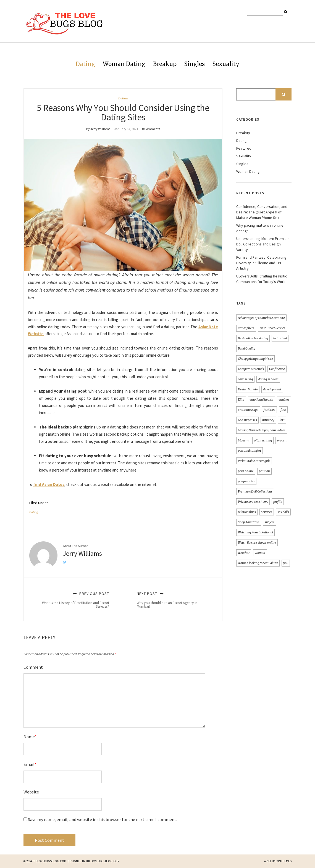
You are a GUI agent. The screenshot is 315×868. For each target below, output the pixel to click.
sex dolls (283, 512)
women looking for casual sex (258, 563)
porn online (246, 471)
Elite (241, 399)
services (267, 512)
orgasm (282, 440)
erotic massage (248, 410)
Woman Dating (124, 64)
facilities (269, 410)
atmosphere (246, 328)
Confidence (277, 369)
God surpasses (247, 420)
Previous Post (73, 600)
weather (244, 553)
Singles (195, 64)
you (286, 563)
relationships (247, 512)
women (260, 553)
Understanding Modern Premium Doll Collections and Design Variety (263, 244)
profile (278, 502)
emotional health (261, 399)
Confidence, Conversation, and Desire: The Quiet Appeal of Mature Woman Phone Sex (262, 212)
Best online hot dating (253, 338)
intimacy (268, 420)
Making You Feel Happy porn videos (262, 430)
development (272, 389)
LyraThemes (283, 861)
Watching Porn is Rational (255, 532)
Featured (244, 148)
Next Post (173, 600)
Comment (33, 667)
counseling (245, 379)
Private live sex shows (253, 502)
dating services (268, 379)
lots (282, 420)
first (283, 410)
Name (30, 737)
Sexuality (226, 64)
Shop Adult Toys (249, 522)
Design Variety (248, 389)
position (264, 471)
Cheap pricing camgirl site (255, 359)
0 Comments (151, 129)
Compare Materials (251, 369)
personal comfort (250, 451)
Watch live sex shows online (257, 542)
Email (30, 764)
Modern (243, 440)
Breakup (165, 64)
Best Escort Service (273, 328)
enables (284, 399)
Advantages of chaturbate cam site (261, 318)
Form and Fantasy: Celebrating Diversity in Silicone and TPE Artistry (261, 263)
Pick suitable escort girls (254, 461)
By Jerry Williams (98, 129)
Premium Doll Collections (255, 491)
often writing (263, 440)
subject (270, 522)
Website (31, 792)
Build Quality (247, 348)
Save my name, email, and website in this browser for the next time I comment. (103, 819)
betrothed (280, 338)
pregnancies (246, 481)
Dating (85, 64)
